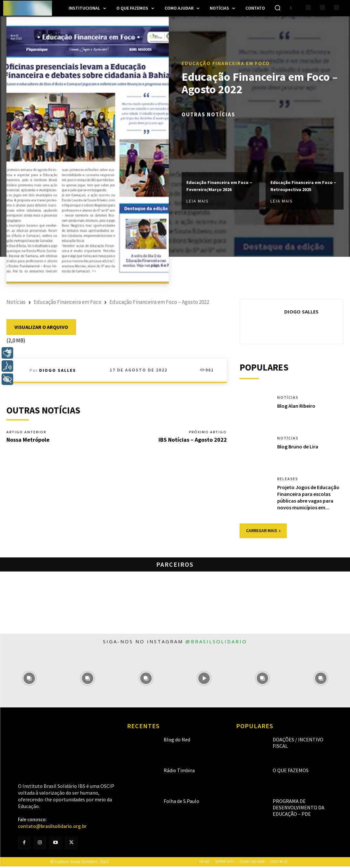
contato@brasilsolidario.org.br (52, 828)
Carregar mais (263, 532)
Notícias (16, 302)
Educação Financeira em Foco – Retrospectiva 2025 (302, 186)
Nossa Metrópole (28, 441)
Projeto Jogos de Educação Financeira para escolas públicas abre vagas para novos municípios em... (308, 499)
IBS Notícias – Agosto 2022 (193, 441)
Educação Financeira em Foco (226, 59)
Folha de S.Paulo (177, 802)
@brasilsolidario (216, 643)
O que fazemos (286, 772)
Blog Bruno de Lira (298, 448)
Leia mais (197, 205)
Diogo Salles (58, 370)
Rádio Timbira (175, 772)
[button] (277, 8)
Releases (289, 480)
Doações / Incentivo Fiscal (297, 741)
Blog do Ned (173, 741)
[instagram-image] (29, 680)
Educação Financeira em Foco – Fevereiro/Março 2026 (218, 186)
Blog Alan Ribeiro (296, 407)
